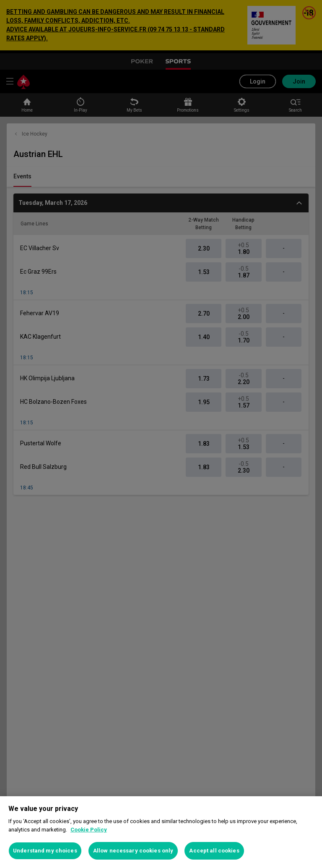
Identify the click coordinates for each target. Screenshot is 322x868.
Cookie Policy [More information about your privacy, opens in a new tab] (89, 830)
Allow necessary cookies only (133, 851)
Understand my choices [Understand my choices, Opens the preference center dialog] (45, 851)
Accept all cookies (214, 851)
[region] (161, 832)
